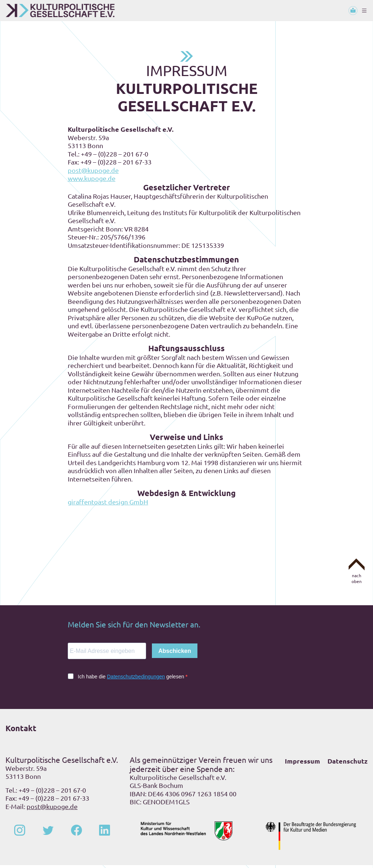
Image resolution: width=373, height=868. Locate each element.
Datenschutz (348, 764)
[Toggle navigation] (364, 11)
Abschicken (175, 654)
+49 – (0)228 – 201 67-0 (52, 793)
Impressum (303, 764)
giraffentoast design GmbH (108, 505)
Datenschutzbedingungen (136, 679)
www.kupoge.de (92, 181)
